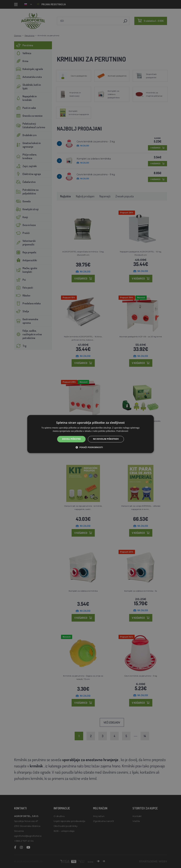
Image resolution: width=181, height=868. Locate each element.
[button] (90, 447)
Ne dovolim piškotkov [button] (106, 439)
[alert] (90, 434)
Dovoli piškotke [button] (71, 439)
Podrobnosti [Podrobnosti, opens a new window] (122, 431)
